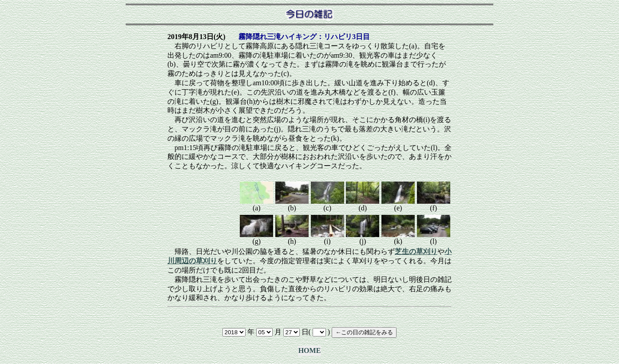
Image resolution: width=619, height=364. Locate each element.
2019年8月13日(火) (196, 37)
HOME (310, 350)
